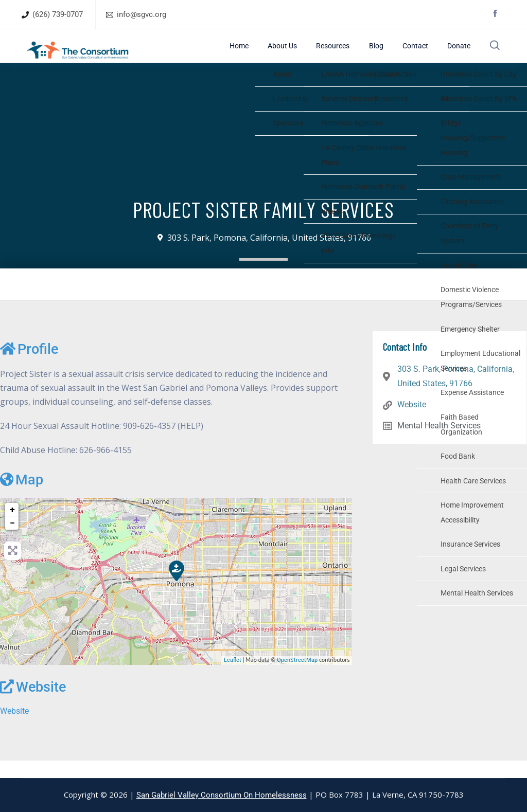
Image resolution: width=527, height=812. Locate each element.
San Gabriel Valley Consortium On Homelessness (222, 795)
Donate (456, 54)
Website (33, 704)
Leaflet (233, 677)
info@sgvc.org (142, 14)
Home (292, 54)
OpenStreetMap (297, 677)
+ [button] (12, 526)
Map (22, 497)
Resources (364, 54)
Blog (396, 54)
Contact (424, 54)
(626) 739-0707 (58, 14)
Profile (29, 366)
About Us (324, 54)
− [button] (12, 540)
